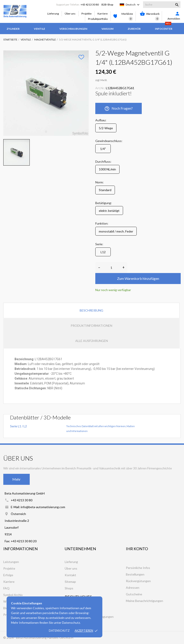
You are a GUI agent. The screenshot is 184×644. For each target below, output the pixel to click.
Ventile (40, 29)
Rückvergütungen (138, 581)
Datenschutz (59, 631)
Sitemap (70, 582)
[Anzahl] (111, 268)
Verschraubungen (73, 29)
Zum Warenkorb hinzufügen (138, 278)
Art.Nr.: (100, 88)
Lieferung (53, 14)
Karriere (103, 14)
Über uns (70, 14)
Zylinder (13, 29)
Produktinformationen (91, 326)
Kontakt (70, 575)
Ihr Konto (137, 549)
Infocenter (164, 27)
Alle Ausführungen (92, 341)
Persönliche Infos (138, 568)
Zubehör (134, 29)
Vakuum (107, 29)
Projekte (86, 14)
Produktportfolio (98, 19)
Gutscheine (134, 594)
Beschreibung (91, 310)
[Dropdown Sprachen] (133, 5)
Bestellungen (135, 574)
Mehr (17, 479)
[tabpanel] (46, 93)
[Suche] (162, 5)
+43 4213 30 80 (90, 5)
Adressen (133, 588)
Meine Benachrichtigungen (144, 601)
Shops (69, 588)
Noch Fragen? (119, 109)
